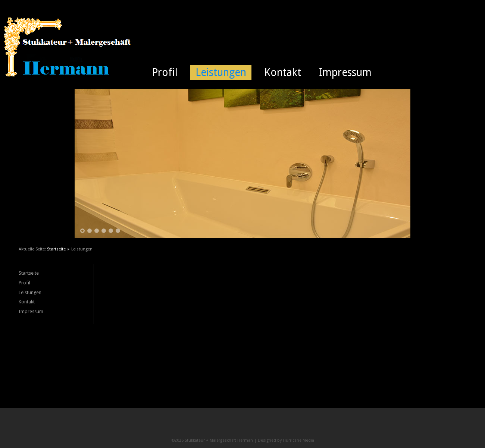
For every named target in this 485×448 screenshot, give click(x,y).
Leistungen (221, 72)
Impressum (345, 72)
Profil (165, 72)
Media (308, 440)
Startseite (56, 249)
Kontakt (283, 72)
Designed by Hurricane (280, 440)
